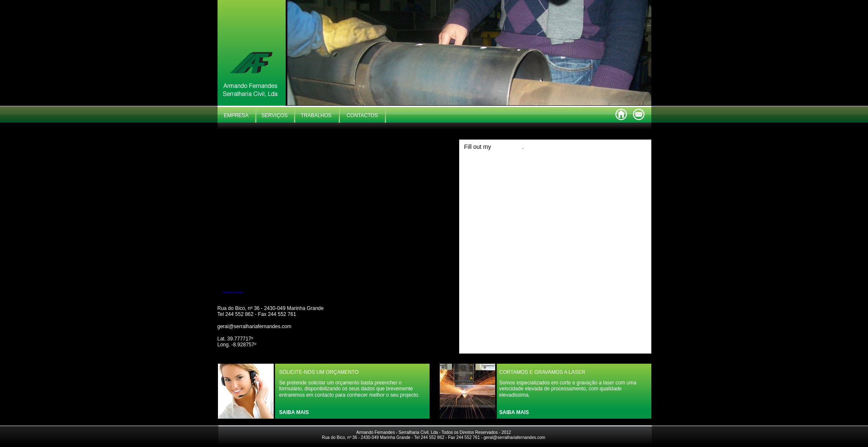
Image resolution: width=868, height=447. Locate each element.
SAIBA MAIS (294, 412)
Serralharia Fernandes (233, 292)
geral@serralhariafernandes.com (255, 326)
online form (507, 147)
